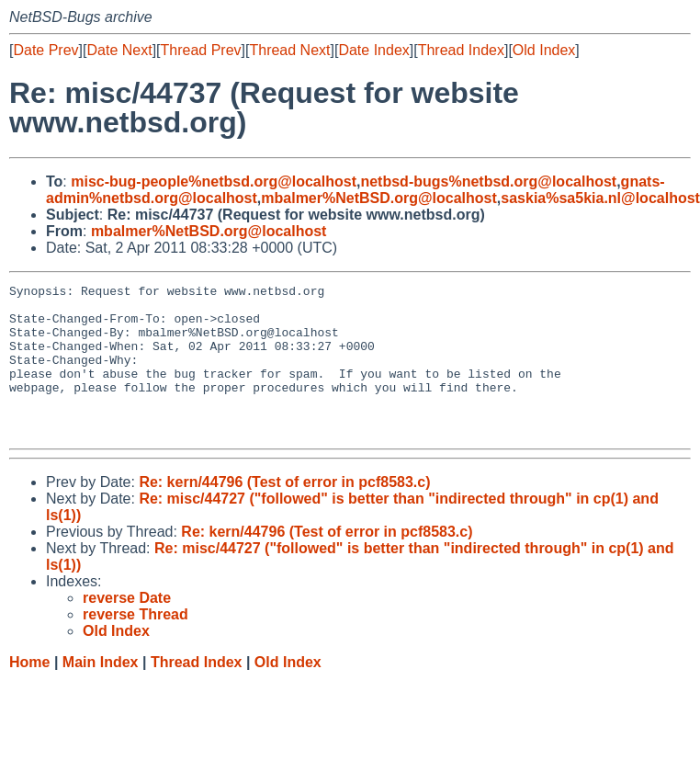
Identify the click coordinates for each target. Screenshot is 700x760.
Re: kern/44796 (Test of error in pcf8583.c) (284, 512)
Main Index (101, 692)
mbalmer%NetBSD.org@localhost (379, 198)
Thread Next (289, 50)
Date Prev (45, 50)
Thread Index (461, 50)
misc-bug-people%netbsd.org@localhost (214, 181)
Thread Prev (201, 50)
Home (29, 692)
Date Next (119, 50)
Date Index (373, 50)
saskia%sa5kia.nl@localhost (600, 198)
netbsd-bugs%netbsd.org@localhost (488, 181)
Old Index (544, 50)
